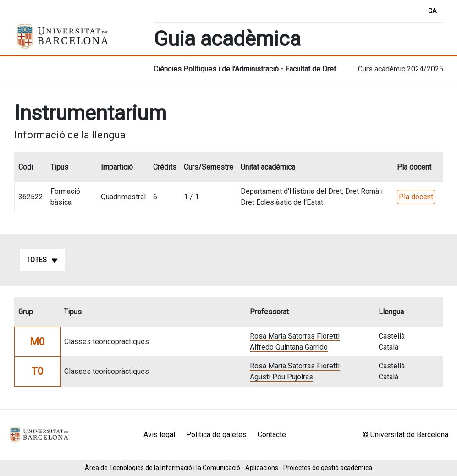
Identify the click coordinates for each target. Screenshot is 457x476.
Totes (42, 260)
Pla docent (416, 197)
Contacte (272, 435)
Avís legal (159, 435)
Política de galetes (216, 435)
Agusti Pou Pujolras (281, 377)
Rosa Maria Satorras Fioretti (295, 336)
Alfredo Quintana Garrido (289, 347)
